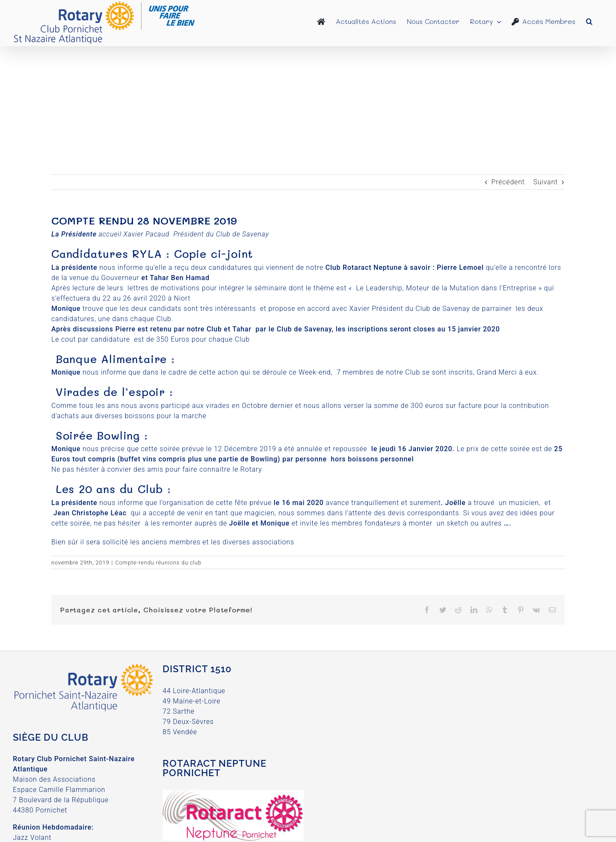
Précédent (508, 182)
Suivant (545, 182)
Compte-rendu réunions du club (158, 563)
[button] (589, 21)
